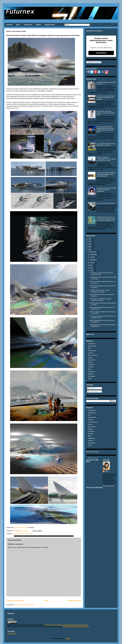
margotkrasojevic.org (21, 527)
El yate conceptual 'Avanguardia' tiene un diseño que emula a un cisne (106, 159)
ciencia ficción (93, 355)
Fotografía (91, 365)
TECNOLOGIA (28, 25)
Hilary (107, 471)
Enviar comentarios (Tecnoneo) (24, 605)
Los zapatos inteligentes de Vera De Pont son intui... (101, 274)
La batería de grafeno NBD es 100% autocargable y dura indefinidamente (106, 174)
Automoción (92, 351)
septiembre (94, 260)
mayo (92, 270)
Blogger (68, 638)
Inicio (46, 600)
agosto (92, 262)
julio (92, 265)
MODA (18, 25)
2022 (90, 241)
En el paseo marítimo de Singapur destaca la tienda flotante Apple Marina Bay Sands (105, 129)
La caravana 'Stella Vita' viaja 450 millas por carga (106, 144)
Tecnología (29, 534)
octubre (93, 257)
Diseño (23, 534)
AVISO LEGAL (12, 634)
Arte (89, 348)
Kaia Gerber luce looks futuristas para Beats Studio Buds (106, 113)
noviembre (94, 254)
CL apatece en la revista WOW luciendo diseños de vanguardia (106, 190)
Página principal (93, 458)
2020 (90, 244)
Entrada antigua (74, 600)
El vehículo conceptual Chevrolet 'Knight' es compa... (100, 300)
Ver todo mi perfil (108, 486)
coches (90, 358)
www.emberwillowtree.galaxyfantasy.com (76, 627)
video (90, 379)
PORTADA (9, 25)
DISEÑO (38, 25)
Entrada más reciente (15, 600)
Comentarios (92, 391)
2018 (90, 250)
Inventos (91, 367)
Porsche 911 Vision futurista (106, 203)
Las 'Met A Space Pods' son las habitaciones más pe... (100, 291)
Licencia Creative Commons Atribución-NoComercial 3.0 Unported (66, 625)
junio (92, 268)
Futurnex (20, 11)
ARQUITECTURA (50, 25)
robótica (91, 374)
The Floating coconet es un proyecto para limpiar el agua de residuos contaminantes (106, 219)
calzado (90, 353)
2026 (90, 239)
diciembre (93, 252)
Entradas (91, 388)
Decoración (92, 360)
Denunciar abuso (93, 452)
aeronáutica (92, 344)
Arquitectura (16, 534)
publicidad (91, 372)
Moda (90, 369)
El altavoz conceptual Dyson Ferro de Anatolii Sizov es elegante (106, 98)
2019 (90, 247)
